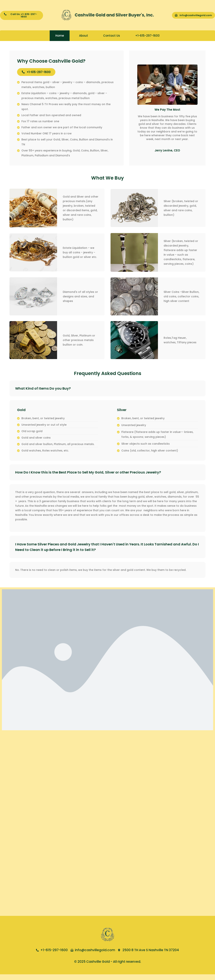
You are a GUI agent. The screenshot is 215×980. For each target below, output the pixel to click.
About (84, 36)
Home (60, 36)
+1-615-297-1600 (147, 36)
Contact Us (112, 36)
